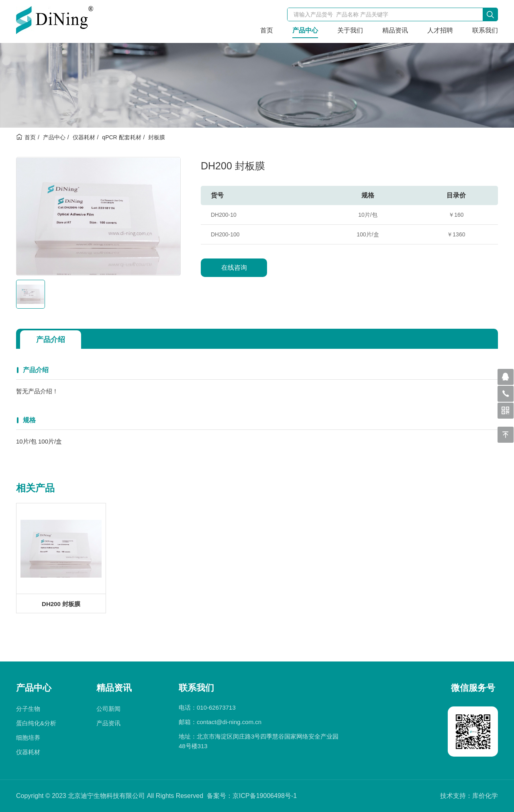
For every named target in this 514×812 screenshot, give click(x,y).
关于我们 (350, 30)
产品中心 (305, 30)
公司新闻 (108, 709)
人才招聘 (440, 30)
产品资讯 (108, 723)
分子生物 (28, 709)
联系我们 (485, 30)
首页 (267, 30)
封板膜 (157, 137)
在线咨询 (234, 268)
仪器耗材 (84, 137)
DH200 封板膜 (61, 604)
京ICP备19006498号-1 (265, 796)
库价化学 (485, 796)
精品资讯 (395, 30)
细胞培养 (28, 738)
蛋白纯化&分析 (36, 723)
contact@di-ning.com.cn (229, 722)
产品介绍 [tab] (51, 340)
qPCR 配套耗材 (121, 137)
